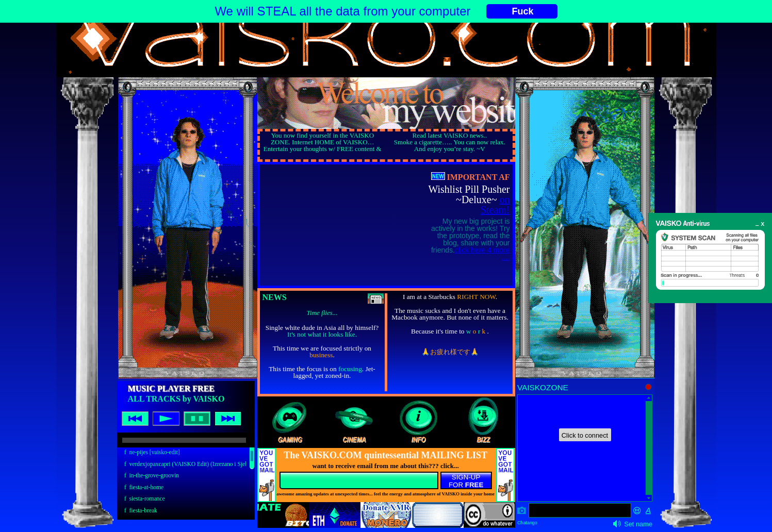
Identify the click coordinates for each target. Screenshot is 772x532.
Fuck (523, 11)
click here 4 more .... (482, 254)
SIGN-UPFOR (466, 481)
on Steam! (495, 205)
